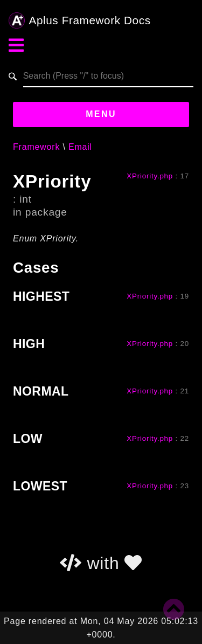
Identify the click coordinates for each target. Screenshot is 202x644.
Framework (36, 147)
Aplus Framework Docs (80, 20)
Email (80, 147)
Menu (101, 114)
